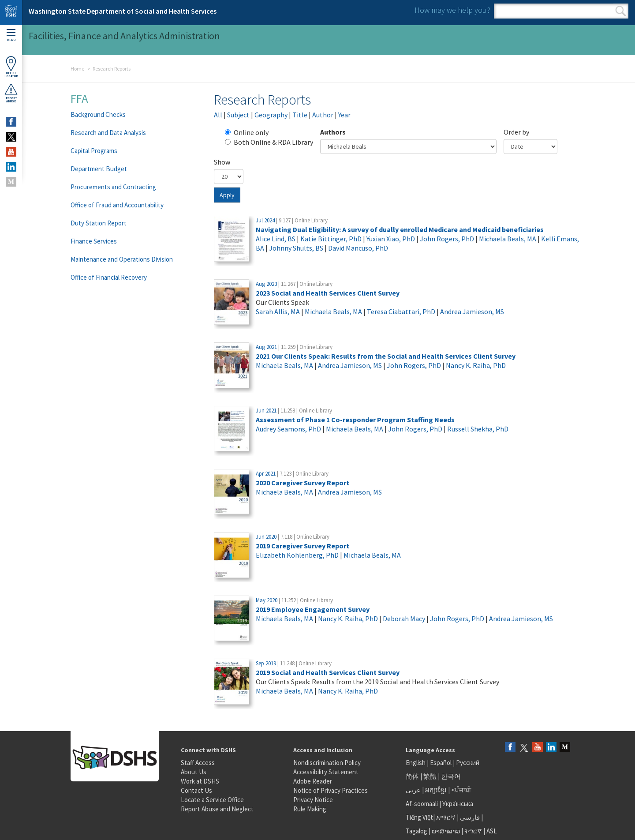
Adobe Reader (313, 781)
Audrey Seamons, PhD (288, 429)
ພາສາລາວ (446, 831)
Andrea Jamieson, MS (472, 311)
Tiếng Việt (419, 817)
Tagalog (416, 831)
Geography (271, 115)
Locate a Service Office (212, 800)
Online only (247, 132)
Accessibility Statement (326, 772)
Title (300, 115)
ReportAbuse (11, 93)
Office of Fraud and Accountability (117, 205)
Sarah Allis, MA (278, 311)
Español (441, 763)
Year (344, 115)
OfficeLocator (11, 67)
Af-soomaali (422, 804)
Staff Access (198, 763)
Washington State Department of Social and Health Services (123, 11)
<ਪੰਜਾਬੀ (461, 790)
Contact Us (196, 790)
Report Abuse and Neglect (217, 809)
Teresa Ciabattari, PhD (401, 311)
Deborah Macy (404, 619)
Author (323, 115)
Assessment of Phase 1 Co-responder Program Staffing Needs (355, 420)
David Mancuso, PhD (358, 248)
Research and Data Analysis (108, 133)
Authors (333, 132)
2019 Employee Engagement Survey (313, 609)
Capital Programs (94, 151)
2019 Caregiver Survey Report (303, 546)
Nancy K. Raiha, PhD (476, 365)
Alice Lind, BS (276, 239)
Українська (458, 804)
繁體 (431, 776)
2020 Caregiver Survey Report (303, 483)
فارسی (469, 817)
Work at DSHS (200, 781)
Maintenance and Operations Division (122, 259)
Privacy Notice (313, 800)
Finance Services (94, 241)
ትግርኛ (473, 831)
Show (222, 162)
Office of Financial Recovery (109, 277)
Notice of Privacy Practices (331, 790)
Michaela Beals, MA (508, 239)
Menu (11, 36)
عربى (413, 790)
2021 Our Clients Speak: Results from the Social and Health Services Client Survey (386, 356)
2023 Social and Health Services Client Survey (328, 293)
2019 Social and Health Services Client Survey (328, 672)
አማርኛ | (447, 817)
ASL (492, 831)
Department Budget (99, 169)
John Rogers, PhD (447, 239)
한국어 (451, 776)
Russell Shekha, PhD (478, 429)
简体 (412, 776)
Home (77, 69)
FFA (79, 98)
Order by (516, 132)
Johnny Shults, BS (296, 248)
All (218, 115)
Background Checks (98, 114)
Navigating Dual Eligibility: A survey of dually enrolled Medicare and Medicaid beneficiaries (400, 229)
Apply (227, 195)
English (416, 763)
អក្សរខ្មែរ (436, 790)
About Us (194, 772)
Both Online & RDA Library (269, 142)
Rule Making (310, 809)
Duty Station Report (99, 223)
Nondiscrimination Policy (327, 763)
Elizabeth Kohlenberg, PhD (297, 555)
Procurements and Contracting (113, 187)
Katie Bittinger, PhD (331, 239)
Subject (238, 115)
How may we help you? (452, 10)
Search (621, 11)
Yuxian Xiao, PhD (391, 239)
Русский (468, 763)
